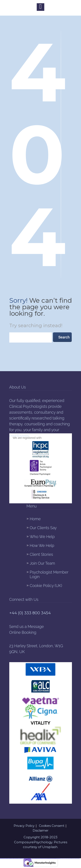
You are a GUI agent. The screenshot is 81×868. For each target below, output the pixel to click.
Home (35, 519)
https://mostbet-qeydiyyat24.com (68, 859)
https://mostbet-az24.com (72, 859)
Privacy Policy (24, 826)
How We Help (42, 545)
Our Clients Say (43, 528)
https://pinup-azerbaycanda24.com (30, 859)
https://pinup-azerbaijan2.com (10, 859)
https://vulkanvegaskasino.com (55, 859)
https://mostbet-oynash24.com (26, 859)
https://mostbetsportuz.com (17, 859)
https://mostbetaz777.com (44, 859)
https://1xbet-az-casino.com (23, 859)
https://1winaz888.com (6, 859)
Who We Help (42, 537)
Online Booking (23, 632)
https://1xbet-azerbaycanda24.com (75, 859)
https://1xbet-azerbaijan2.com (13, 859)
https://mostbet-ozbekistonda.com (37, 859)
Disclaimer (40, 831)
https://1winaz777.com (65, 859)
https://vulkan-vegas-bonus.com (41, 859)
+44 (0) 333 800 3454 (30, 613)
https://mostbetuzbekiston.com (3, 859)
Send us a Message (27, 627)
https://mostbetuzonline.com (58, 859)
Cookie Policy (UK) (46, 586)
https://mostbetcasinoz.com (52, 859)
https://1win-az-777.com (33, 859)
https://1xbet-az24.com (62, 859)
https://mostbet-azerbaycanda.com (48, 859)
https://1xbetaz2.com (20, 859)
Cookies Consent (52, 826)
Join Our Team (42, 563)
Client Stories (41, 554)
